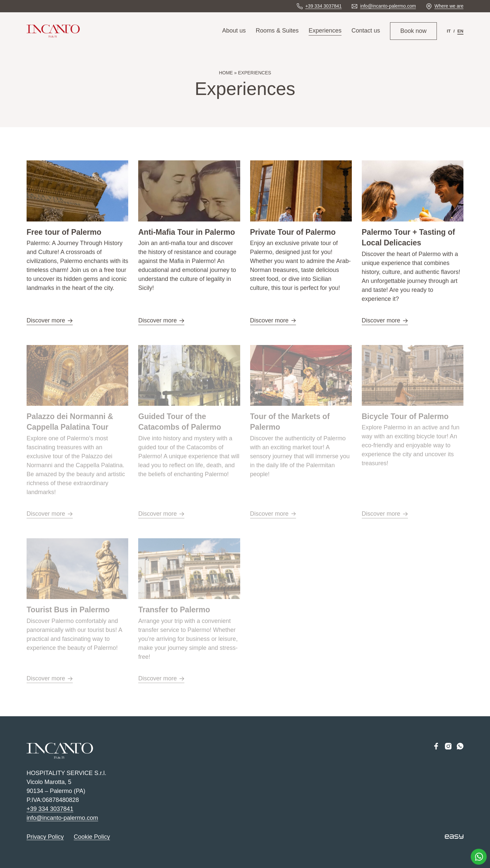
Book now (413, 31)
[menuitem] (449, 31)
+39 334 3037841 (50, 809)
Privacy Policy (45, 837)
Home (226, 73)
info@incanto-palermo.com (62, 818)
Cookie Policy (92, 837)
